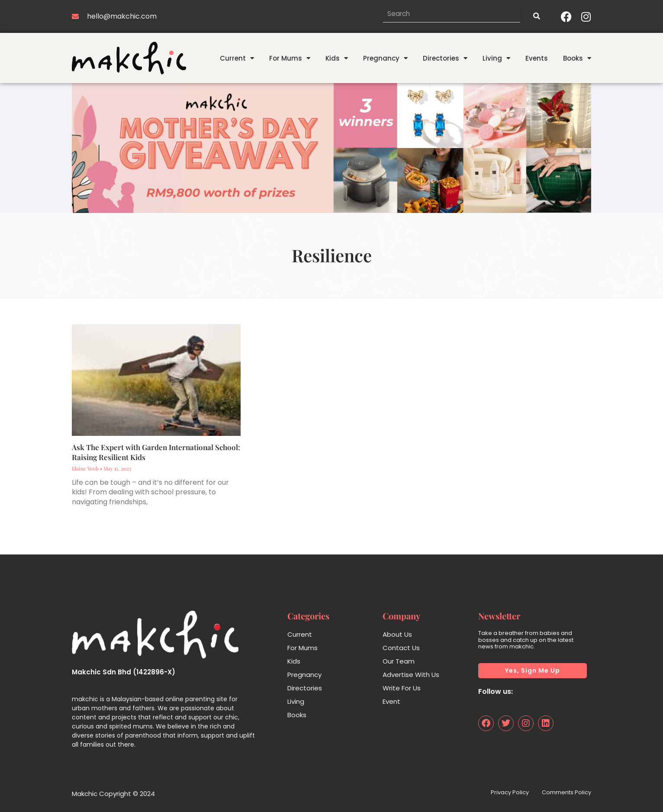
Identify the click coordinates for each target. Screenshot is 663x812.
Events (537, 58)
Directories (445, 58)
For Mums (290, 58)
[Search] (536, 16)
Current (237, 58)
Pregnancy (385, 58)
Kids (337, 58)
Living (496, 58)
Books (577, 58)
